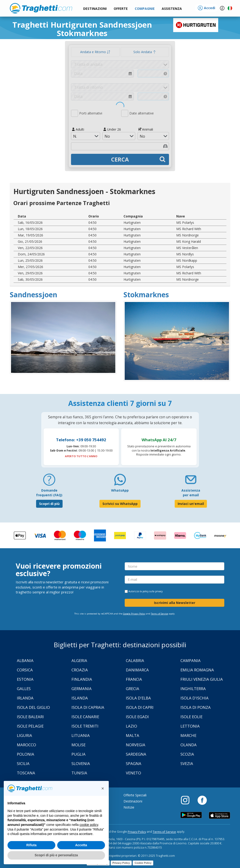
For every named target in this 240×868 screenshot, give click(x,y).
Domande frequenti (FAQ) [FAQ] (49, 493)
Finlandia (82, 679)
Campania (191, 660)
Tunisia (79, 773)
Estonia (25, 679)
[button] (172, 9)
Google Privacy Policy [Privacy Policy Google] (134, 614)
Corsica (25, 670)
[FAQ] (49, 481)
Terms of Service (159, 614)
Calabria (135, 660)
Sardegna (136, 754)
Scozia (187, 754)
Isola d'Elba (138, 698)
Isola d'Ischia (195, 698)
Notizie (129, 807)
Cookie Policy (143, 863)
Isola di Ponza (196, 707)
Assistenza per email (191, 493)
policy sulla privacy (153, 591)
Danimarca (137, 670)
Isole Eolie (191, 717)
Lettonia (190, 726)
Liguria (24, 735)
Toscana (26, 773)
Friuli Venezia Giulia (202, 679)
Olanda (189, 745)
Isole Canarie (85, 717)
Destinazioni (133, 801)
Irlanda (25, 698)
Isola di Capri (140, 707)
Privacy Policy (137, 832)
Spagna (134, 763)
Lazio (131, 726)
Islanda (80, 698)
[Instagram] (187, 800)
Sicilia (23, 763)
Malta (133, 735)
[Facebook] (202, 800)
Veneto (133, 773)
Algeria (79, 660)
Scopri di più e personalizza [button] (56, 855)
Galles (24, 689)
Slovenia (81, 763)
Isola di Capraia (88, 707)
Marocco (26, 745)
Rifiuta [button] (31, 845)
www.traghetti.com (41, 8)
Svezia (187, 763)
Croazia (80, 670)
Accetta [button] (81, 845)
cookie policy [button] (89, 825)
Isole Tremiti (85, 726)
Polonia (26, 754)
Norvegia (136, 745)
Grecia (133, 689)
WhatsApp (120, 490)
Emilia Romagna (197, 670)
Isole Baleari (30, 717)
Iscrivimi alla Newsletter (175, 603)
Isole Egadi (137, 717)
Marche (188, 735)
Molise (79, 745)
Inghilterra (193, 689)
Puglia (79, 754)
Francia (134, 679)
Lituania (81, 735)
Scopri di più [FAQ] (49, 504)
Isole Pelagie (30, 726)
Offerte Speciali (135, 795)
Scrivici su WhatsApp (120, 504)
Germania (82, 689)
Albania (25, 660)
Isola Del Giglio (33, 707)
